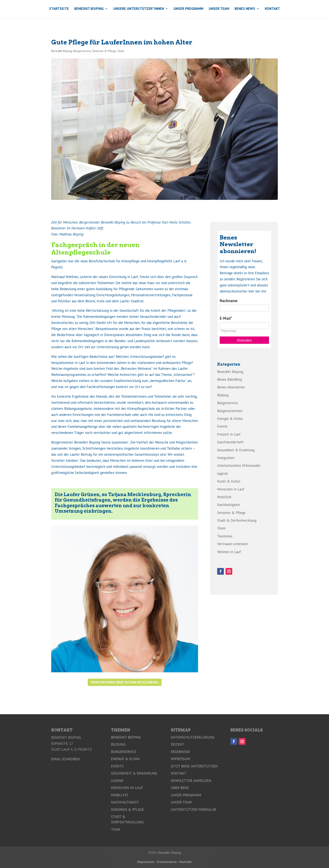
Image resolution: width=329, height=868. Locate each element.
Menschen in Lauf (231, 489)
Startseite (59, 9)
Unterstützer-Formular (193, 810)
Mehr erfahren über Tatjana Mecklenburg (125, 682)
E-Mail (225, 318)
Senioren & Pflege (104, 51)
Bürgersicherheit (230, 411)
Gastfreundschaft (230, 442)
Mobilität (224, 497)
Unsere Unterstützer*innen (139, 9)
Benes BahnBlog (230, 379)
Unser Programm (188, 9)
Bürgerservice (82, 51)
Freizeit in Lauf (229, 434)
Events (222, 426)
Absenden (244, 340)
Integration (226, 458)
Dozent (178, 744)
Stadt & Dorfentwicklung (237, 520)
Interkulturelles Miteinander (239, 466)
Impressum (180, 759)
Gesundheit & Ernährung (236, 450)
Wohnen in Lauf (229, 552)
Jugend (222, 473)
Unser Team (219, 9)
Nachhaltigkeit (228, 505)
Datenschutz (167, 862)
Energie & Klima (230, 419)
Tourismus (225, 536)
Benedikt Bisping (89, 9)
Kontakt (272, 9)
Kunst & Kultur (229, 481)
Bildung (223, 395)
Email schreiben (65, 759)
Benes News (245, 9)
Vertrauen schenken (232, 544)
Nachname (229, 301)
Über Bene (180, 788)
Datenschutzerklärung (193, 737)
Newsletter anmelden (191, 781)
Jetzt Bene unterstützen (194, 766)
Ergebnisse (180, 752)
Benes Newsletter (231, 387)
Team (121, 51)
